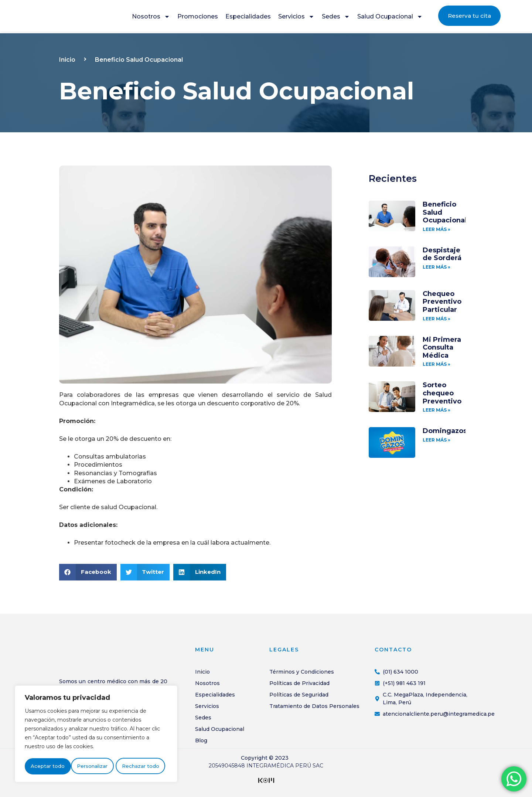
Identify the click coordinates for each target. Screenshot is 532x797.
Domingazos (445, 431)
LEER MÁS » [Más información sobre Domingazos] (436, 440)
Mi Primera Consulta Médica (442, 348)
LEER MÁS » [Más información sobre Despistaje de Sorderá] (436, 267)
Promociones (198, 18)
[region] (96, 735)
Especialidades (248, 18)
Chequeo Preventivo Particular (442, 302)
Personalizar (46, 766)
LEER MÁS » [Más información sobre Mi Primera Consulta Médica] (436, 364)
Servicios (296, 18)
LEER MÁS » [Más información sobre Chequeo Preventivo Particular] (436, 319)
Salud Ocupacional (390, 18)
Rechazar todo (94, 766)
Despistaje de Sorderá (442, 254)
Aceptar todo (144, 766)
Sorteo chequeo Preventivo (442, 393)
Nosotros (151, 18)
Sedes (336, 18)
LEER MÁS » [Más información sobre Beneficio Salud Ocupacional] (436, 229)
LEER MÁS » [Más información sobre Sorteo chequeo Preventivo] (436, 410)
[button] (88, 572)
